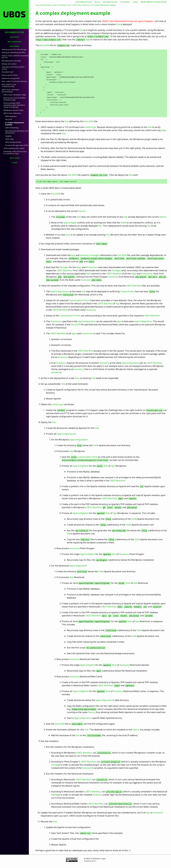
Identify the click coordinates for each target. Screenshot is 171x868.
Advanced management (11, 78)
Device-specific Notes (10, 75)
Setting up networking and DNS (13, 52)
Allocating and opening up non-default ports (17, 132)
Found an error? (90, 861)
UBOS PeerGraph (14, 42)
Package (55, 765)
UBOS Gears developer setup (15, 95)
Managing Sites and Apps (11, 61)
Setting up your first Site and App (14, 49)
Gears (55, 5)
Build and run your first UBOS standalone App (14, 99)
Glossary (125, 2)
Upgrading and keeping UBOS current (13, 68)
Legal (103, 859)
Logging (8, 136)
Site (118, 24)
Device (82, 211)
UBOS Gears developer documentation (10, 91)
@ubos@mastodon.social (154, 2)
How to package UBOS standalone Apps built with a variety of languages (14, 105)
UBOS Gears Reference (12, 113)
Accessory (85, 255)
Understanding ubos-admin (14, 148)
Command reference (14, 81)
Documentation (84, 2)
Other (14, 163)
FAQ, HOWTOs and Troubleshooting (9, 86)
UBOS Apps (14, 37)
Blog (97, 2)
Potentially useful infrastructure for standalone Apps (15, 153)
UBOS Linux (14, 158)
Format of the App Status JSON (17, 145)
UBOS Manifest (11, 116)
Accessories (92, 267)
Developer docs (65, 5)
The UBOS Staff (7, 72)
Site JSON (9, 119)
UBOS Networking (12, 128)
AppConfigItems (81, 466)
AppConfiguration (87, 321)
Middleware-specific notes (13, 110)
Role (89, 274)
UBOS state (9, 139)
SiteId (123, 223)
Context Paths (127, 291)
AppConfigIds (70, 223)
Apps (164, 130)
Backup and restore (9, 64)
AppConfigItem (88, 554)
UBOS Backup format (13, 142)
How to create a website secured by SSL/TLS (15, 57)
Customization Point (88, 457)
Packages (95, 255)
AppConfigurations (60, 291)
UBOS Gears (14, 46)
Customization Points (79, 300)
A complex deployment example (15, 124)
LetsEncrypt (90, 127)
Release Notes (110, 2)
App (88, 40)
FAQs (135, 2)
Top (37, 5)
